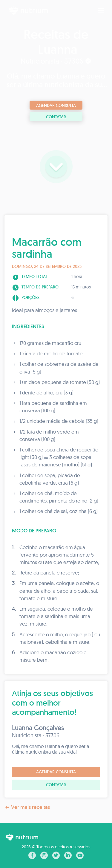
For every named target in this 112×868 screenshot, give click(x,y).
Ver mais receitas (27, 807)
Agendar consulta (56, 105)
